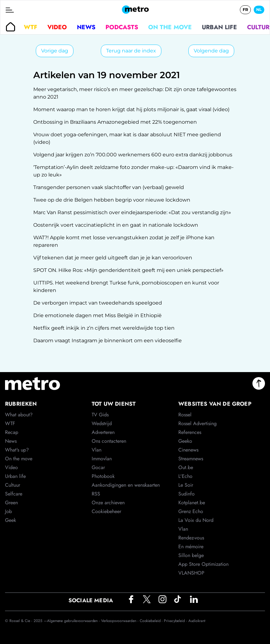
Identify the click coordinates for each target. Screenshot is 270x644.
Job (8, 511)
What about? (19, 415)
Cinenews (188, 450)
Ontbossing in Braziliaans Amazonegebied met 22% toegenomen (115, 122)
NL (259, 10)
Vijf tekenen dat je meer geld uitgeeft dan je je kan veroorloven (113, 258)
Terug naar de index (131, 51)
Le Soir (186, 485)
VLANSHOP (191, 573)
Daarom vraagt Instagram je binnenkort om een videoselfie (108, 341)
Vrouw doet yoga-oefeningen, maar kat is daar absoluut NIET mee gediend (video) (127, 138)
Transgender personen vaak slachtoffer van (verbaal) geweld (109, 187)
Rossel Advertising (197, 423)
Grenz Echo (191, 511)
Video (57, 27)
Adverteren (103, 432)
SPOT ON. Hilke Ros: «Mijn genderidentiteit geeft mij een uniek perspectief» (128, 270)
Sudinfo (186, 494)
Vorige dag (55, 51)
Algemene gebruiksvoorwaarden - (74, 621)
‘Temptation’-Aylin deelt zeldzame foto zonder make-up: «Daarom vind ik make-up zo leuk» (133, 171)
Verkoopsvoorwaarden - (120, 621)
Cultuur (13, 485)
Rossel (185, 415)
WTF (31, 27)
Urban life (219, 27)
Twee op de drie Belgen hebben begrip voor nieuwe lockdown (112, 200)
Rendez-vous (191, 538)
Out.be (186, 467)
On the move (170, 27)
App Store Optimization (203, 564)
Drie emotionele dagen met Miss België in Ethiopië (97, 315)
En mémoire (191, 547)
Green (11, 503)
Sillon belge (191, 555)
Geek (11, 520)
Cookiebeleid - (152, 621)
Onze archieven (108, 503)
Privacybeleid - (176, 621)
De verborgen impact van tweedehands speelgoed (98, 303)
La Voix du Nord (196, 520)
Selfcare (14, 494)
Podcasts (122, 27)
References (190, 432)
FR (245, 10)
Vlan (97, 450)
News (86, 27)
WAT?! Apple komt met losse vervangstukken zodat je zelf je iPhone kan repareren (124, 241)
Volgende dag (211, 51)
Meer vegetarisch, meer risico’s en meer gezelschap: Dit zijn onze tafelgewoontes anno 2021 (135, 93)
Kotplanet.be (192, 503)
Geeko (185, 441)
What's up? (17, 450)
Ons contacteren (109, 441)
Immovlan (102, 459)
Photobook (103, 476)
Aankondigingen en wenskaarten (126, 485)
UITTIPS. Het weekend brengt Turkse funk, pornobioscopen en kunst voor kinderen (126, 287)
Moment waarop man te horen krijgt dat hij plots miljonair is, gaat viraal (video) (131, 109)
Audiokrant (197, 621)
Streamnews (191, 459)
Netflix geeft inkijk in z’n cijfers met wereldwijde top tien (104, 328)
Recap (12, 432)
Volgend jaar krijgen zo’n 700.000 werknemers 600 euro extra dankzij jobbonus (133, 155)
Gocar (98, 467)
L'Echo (185, 476)
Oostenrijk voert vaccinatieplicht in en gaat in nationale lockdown (116, 225)
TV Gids (100, 415)
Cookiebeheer (106, 511)
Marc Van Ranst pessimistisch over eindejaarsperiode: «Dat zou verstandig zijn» (132, 212)
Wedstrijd (102, 423)
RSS (96, 494)
